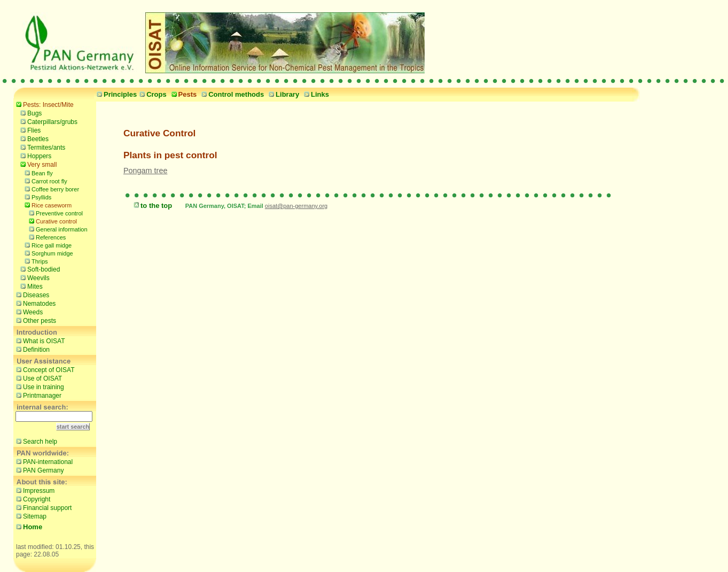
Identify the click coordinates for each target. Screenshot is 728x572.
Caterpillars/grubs (48, 121)
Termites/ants (41, 147)
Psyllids (37, 196)
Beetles (33, 138)
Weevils (34, 277)
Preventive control (54, 212)
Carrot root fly (45, 180)
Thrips (35, 261)
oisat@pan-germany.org (296, 206)
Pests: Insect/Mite (44, 104)
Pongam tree (145, 171)
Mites (30, 286)
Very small (37, 164)
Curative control (52, 221)
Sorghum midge (48, 253)
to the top (151, 206)
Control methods (231, 94)
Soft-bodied (39, 269)
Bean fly (37, 172)
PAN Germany (38, 470)
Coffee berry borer (50, 188)
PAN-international (43, 461)
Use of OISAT (38, 378)
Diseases (31, 295)
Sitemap (30, 516)
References (46, 237)
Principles (115, 94)
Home (28, 527)
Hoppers (34, 156)
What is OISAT (39, 341)
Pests (183, 94)
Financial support (42, 507)
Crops (152, 94)
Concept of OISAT (44, 369)
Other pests (35, 320)
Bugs (30, 113)
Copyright (32, 499)
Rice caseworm (47, 204)
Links (315, 94)
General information (57, 229)
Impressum (34, 490)
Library (283, 94)
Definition (32, 349)
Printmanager (37, 395)
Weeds (28, 312)
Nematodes (34, 303)
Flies (29, 130)
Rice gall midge (47, 245)
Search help (35, 441)
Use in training (39, 387)
